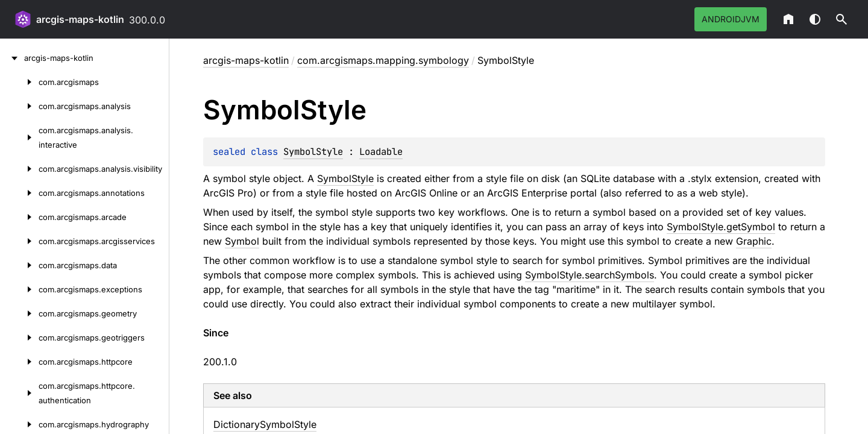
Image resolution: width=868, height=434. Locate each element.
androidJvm (731, 19)
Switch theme (815, 19)
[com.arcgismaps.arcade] (19, 217)
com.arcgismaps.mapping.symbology (383, 60)
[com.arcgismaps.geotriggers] (19, 338)
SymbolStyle (313, 152)
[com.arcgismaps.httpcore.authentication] (19, 393)
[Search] (841, 19)
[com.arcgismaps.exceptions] (19, 289)
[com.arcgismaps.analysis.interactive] (19, 137)
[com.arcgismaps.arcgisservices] (19, 241)
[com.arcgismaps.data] (19, 265)
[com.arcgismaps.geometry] (19, 313)
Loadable (381, 152)
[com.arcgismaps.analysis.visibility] (19, 169)
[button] (841, 19)
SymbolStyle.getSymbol (721, 227)
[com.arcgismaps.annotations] (19, 193)
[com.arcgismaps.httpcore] (19, 362)
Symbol (242, 241)
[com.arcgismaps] (19, 82)
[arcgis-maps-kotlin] (12, 58)
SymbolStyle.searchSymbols (590, 275)
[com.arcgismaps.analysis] (19, 106)
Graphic (754, 241)
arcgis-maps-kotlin (80, 19)
